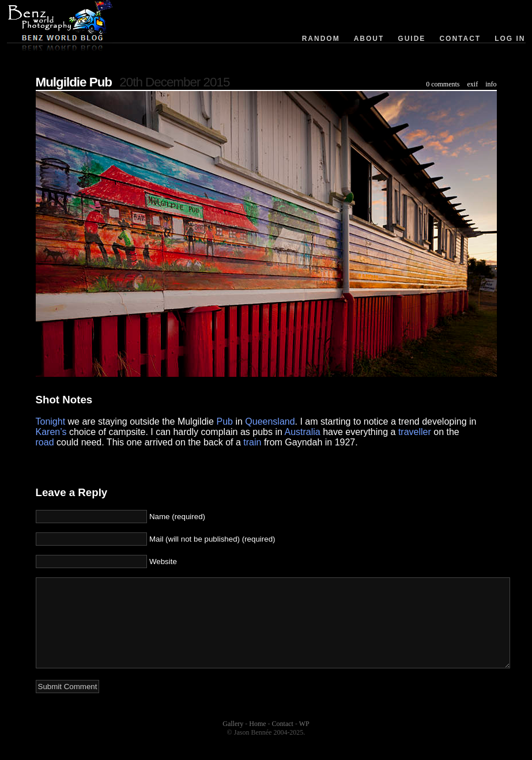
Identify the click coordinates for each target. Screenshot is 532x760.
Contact (460, 39)
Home (257, 741)
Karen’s (51, 432)
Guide (412, 39)
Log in (510, 39)
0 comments (443, 84)
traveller (415, 432)
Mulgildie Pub (74, 82)
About (369, 39)
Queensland (270, 421)
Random (321, 39)
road (45, 442)
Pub (224, 421)
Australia (302, 432)
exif (473, 84)
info (491, 84)
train (252, 442)
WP (304, 741)
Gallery (233, 741)
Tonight (51, 421)
